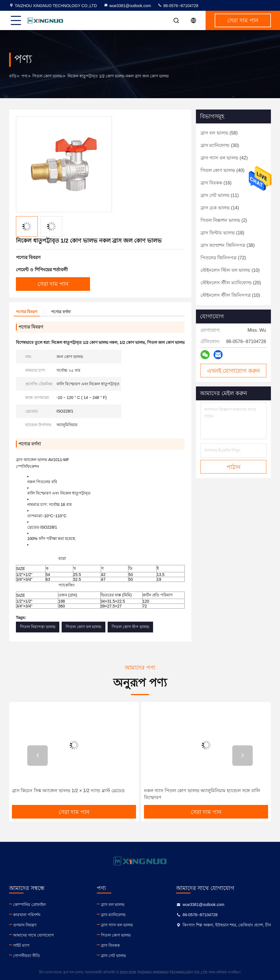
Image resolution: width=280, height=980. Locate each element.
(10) (230, 270)
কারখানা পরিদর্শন (27, 915)
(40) (222, 170)
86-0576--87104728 (178, 6)
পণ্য (24, 76)
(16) (216, 183)
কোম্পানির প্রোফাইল (29, 905)
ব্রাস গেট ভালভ (113, 956)
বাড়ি (13, 76)
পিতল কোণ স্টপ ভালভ (130, 627)
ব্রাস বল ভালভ (113, 905)
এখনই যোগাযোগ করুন (233, 371)
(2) (224, 220)
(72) (223, 258)
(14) (220, 208)
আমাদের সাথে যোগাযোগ (33, 935)
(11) (220, 195)
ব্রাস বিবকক (110, 945)
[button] (37, 756)
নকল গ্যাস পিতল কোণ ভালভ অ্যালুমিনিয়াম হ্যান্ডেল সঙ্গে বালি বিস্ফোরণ (202, 794)
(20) (231, 283)
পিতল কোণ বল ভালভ (84, 627)
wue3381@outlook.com (127, 6)
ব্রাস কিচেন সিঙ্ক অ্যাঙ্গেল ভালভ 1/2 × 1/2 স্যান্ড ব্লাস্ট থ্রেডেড (68, 791)
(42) (224, 158)
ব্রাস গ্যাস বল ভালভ (117, 925)
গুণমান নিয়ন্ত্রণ (25, 925)
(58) (219, 133)
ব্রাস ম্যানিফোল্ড (113, 915)
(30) (220, 145)
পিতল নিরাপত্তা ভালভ (38, 627)
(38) (228, 245)
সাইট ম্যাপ (21, 945)
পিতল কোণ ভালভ (47, 76)
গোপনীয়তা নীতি (27, 956)
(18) (222, 233)
